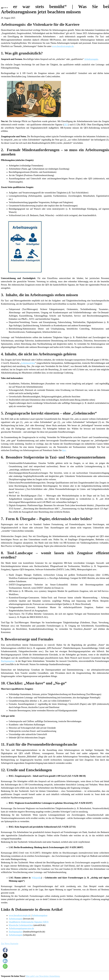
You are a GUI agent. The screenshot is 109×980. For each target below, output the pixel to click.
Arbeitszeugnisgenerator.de (21, 928)
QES (66, 125)
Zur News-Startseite (10, 944)
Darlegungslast (8, 661)
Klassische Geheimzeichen (21, 925)
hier (64, 450)
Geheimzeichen (28, 363)
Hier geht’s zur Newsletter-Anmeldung (43, 976)
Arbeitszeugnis (91, 59)
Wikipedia (36, 878)
